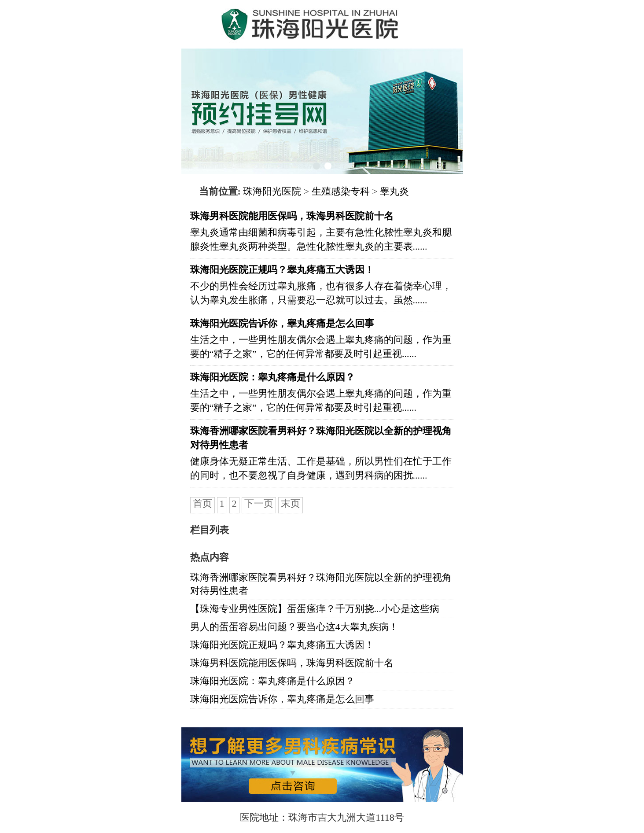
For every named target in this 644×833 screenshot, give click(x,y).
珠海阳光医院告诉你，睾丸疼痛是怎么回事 (282, 699)
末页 (291, 503)
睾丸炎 (394, 191)
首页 (202, 503)
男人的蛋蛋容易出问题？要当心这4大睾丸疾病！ (294, 627)
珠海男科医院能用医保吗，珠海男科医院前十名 (292, 663)
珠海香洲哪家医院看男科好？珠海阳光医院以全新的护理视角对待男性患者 (321, 584)
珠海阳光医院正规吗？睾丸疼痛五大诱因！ (282, 645)
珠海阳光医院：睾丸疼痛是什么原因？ (272, 681)
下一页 (259, 503)
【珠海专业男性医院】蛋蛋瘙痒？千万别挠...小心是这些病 (315, 609)
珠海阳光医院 (272, 191)
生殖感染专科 (341, 191)
